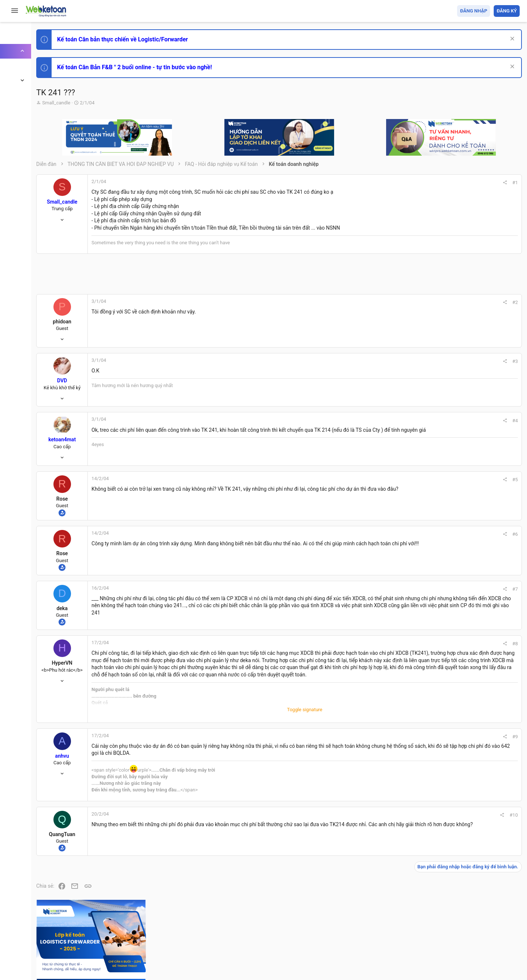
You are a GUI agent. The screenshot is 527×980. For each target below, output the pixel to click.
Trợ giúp (465, 932)
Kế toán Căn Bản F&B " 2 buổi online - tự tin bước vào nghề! (182, 67)
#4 (414, 421)
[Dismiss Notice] (509, 39)
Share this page (474, 647)
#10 (413, 831)
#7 (414, 589)
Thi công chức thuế (468, 567)
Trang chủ (488, 932)
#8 (414, 645)
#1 (414, 183)
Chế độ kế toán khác (469, 526)
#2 (414, 302)
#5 (414, 480)
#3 (414, 361)
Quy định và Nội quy (397, 932)
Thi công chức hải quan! (475, 417)
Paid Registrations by (144, 957)
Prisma (94, 932)
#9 (414, 752)
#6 (414, 534)
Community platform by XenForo (148, 951)
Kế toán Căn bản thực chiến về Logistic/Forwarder (170, 39)
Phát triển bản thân (468, 404)
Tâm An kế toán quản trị (463, 605)
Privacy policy (437, 932)
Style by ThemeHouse (109, 964)
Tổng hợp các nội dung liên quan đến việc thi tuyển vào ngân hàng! (479, 499)
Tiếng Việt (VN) (129, 932)
